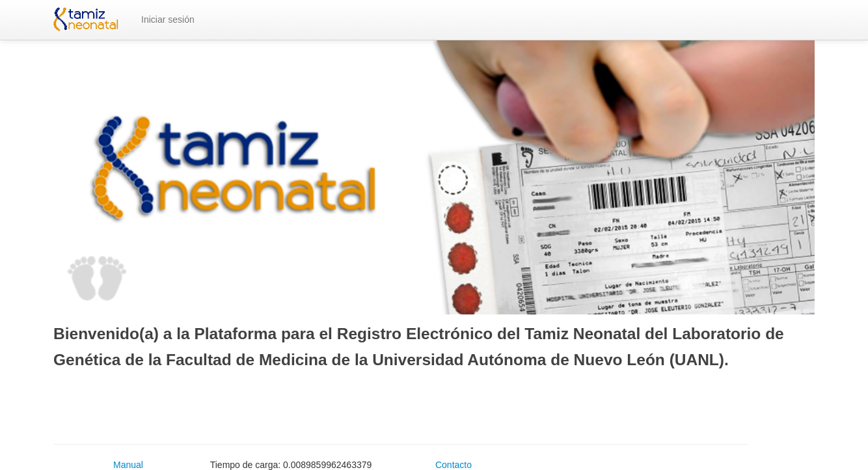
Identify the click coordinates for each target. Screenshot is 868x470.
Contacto (454, 465)
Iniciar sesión (168, 20)
